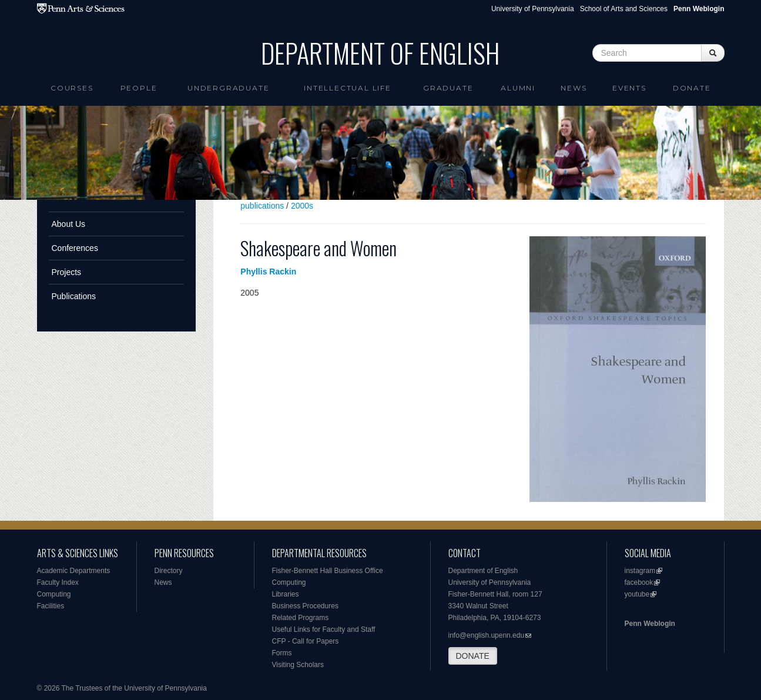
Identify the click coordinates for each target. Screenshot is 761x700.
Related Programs (301, 618)
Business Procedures (305, 606)
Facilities (51, 606)
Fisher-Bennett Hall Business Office (328, 571)
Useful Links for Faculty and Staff (324, 629)
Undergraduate (228, 88)
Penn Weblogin (650, 624)
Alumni (518, 88)
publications (262, 206)
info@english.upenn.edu (487, 635)
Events (629, 88)
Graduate (448, 88)
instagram (640, 571)
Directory (169, 571)
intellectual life (348, 88)
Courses (72, 88)
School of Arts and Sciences (624, 9)
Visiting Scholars (298, 665)
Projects (67, 272)
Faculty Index (58, 582)
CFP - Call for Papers (306, 641)
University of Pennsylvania (533, 9)
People (139, 88)
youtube (637, 594)
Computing (54, 594)
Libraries (286, 594)
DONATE (473, 656)
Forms (282, 653)
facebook (639, 582)
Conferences (75, 248)
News (574, 88)
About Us (69, 224)
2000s (302, 206)
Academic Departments (74, 571)
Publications (74, 296)
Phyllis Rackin (268, 272)
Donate (692, 88)
